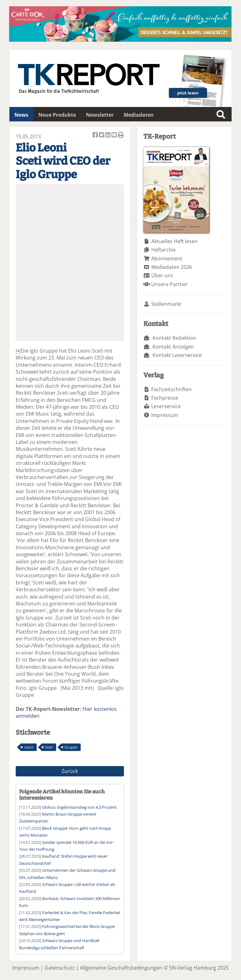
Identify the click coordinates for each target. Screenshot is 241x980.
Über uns (162, 275)
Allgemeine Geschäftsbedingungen (121, 968)
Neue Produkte (57, 115)
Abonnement (167, 258)
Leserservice (166, 406)
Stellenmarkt (166, 304)
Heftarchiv (163, 250)
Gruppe (71, 747)
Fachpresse (165, 398)
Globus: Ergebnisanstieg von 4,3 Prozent (79, 807)
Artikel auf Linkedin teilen (108, 135)
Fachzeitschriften (171, 389)
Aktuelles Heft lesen (174, 241)
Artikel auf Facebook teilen (96, 135)
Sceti (49, 747)
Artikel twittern (102, 135)
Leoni (29, 747)
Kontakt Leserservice (177, 355)
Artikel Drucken (121, 135)
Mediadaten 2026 (172, 267)
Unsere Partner (170, 284)
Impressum (165, 415)
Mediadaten (139, 115)
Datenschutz (60, 968)
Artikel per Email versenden (115, 135)
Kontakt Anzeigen (173, 347)
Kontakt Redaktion (174, 338)
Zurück (70, 771)
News (21, 115)
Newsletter (100, 115)
